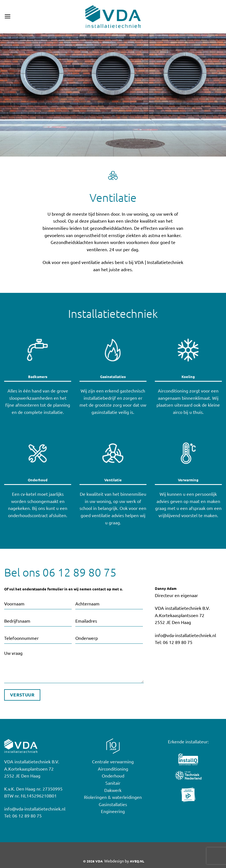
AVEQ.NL (137, 861)
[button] (8, 17)
